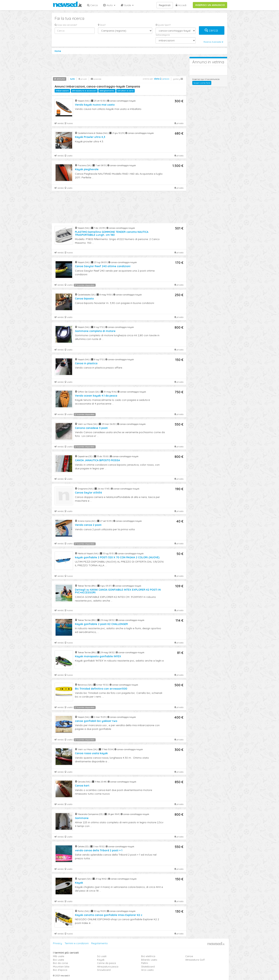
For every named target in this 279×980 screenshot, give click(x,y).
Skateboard (148, 967)
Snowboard (104, 970)
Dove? (102, 25)
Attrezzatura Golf (195, 960)
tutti (72, 79)
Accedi (181, 5)
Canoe (189, 956)
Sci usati (102, 956)
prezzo (166, 79)
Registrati (165, 5)
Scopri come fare (202, 83)
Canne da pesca (106, 963)
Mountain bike (61, 967)
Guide (127, 5)
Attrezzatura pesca (108, 967)
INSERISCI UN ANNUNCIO (210, 5)
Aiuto (109, 5)
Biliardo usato (149, 960)
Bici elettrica (148, 956)
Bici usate (58, 960)
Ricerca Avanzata (213, 42)
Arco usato (147, 970)
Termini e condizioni (77, 943)
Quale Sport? (163, 25)
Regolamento (99, 943)
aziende (96, 79)
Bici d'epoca (60, 970)
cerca (212, 30)
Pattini (145, 963)
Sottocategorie (163, 35)
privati (83, 79)
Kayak (101, 960)
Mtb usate (59, 956)
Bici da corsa (60, 963)
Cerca (92, 5)
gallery (178, 79)
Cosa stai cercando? (66, 25)
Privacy (57, 943)
